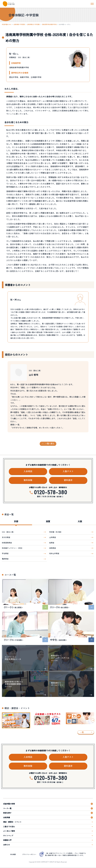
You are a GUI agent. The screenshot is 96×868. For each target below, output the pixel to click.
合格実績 (7, 817)
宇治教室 (5, 553)
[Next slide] (93, 720)
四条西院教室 (7, 543)
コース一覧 (7, 808)
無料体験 (28, 480)
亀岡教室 (5, 559)
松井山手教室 (54, 553)
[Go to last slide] (3, 720)
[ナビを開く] (92, 4)
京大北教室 (6, 537)
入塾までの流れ (9, 827)
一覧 (82, 732)
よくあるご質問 (9, 831)
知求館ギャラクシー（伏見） (13, 548)
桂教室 (52, 543)
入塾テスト (68, 471)
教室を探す (7, 813)
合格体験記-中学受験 (33, 24)
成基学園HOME (7, 24)
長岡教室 (53, 548)
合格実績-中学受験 (19, 24)
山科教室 (53, 537)
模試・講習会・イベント (12, 822)
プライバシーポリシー (29, 854)
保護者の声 (7, 840)
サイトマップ (8, 836)
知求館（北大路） (56, 532)
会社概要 (13, 854)
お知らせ (7, 845)
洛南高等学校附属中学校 (49, 24)
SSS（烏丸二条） (8, 532)
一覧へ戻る (50, 443)
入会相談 (28, 471)
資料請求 (68, 480)
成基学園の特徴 (9, 804)
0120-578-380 (51, 492)
